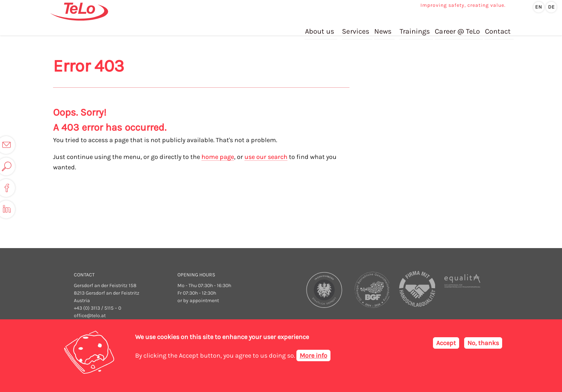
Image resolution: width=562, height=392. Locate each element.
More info (313, 355)
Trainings (415, 28)
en (539, 7)
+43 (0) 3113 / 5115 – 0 (97, 308)
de (551, 7)
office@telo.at (90, 316)
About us (321, 28)
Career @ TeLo (458, 28)
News (384, 28)
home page (218, 157)
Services (357, 28)
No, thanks (483, 343)
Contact (497, 28)
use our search (266, 157)
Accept (446, 343)
